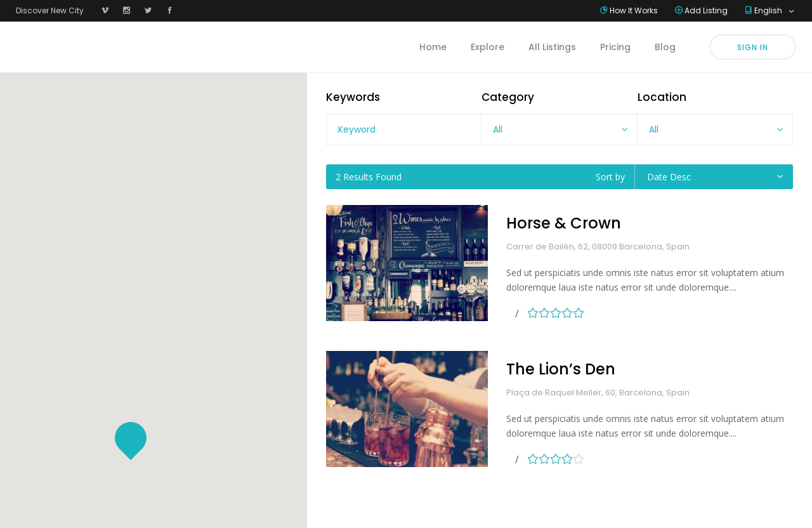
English (769, 10)
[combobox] (559, 129)
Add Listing (706, 10)
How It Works (634, 10)
